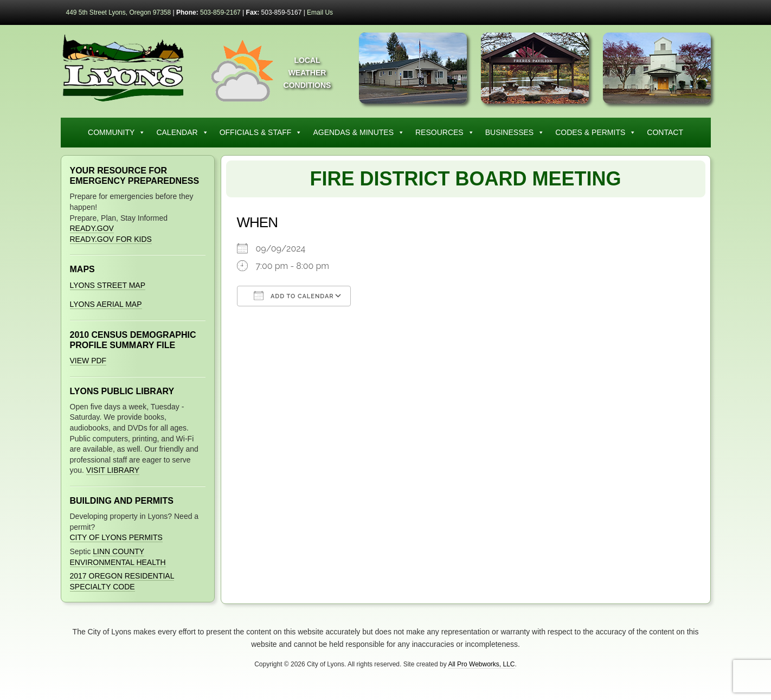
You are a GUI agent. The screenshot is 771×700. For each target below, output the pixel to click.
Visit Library (113, 470)
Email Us (320, 12)
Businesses (515, 132)
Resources (445, 132)
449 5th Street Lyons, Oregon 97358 (119, 12)
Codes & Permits (596, 132)
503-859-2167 (220, 12)
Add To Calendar (294, 296)
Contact (665, 132)
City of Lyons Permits (116, 537)
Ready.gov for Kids (111, 239)
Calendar (182, 132)
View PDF (88, 361)
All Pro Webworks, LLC (481, 664)
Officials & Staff (261, 132)
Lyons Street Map (108, 285)
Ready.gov (92, 228)
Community (117, 132)
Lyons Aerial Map (106, 304)
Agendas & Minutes (359, 132)
